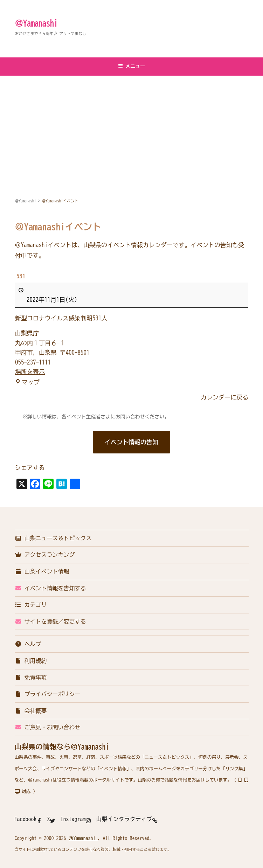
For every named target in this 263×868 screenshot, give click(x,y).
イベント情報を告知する (50, 588)
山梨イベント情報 (42, 571)
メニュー (131, 66)
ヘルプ (28, 644)
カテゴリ (31, 605)
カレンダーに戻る (224, 398)
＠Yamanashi (36, 23)
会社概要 (31, 711)
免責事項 (31, 678)
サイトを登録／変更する (50, 622)
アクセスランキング (45, 555)
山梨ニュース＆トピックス (53, 538)
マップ (27, 382)
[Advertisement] (131, 129)
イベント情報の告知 (131, 442)
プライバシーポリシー (48, 694)
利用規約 (31, 661)
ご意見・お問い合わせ (48, 727)
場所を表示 (30, 372)
